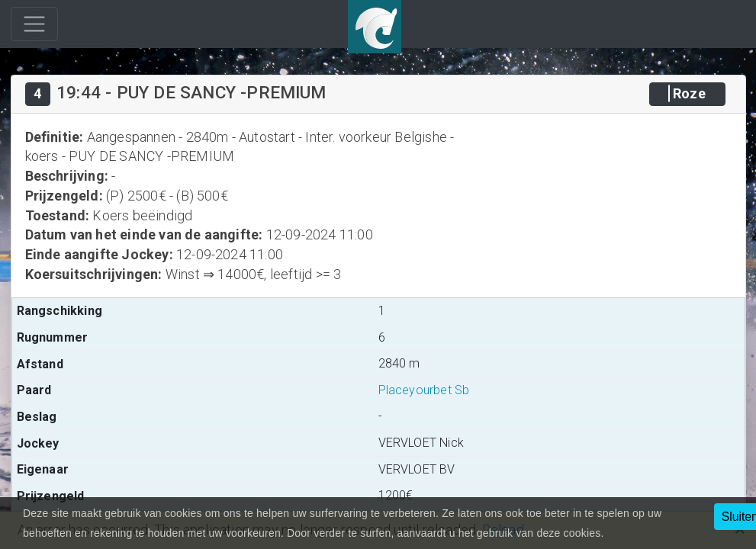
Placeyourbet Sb (424, 390)
